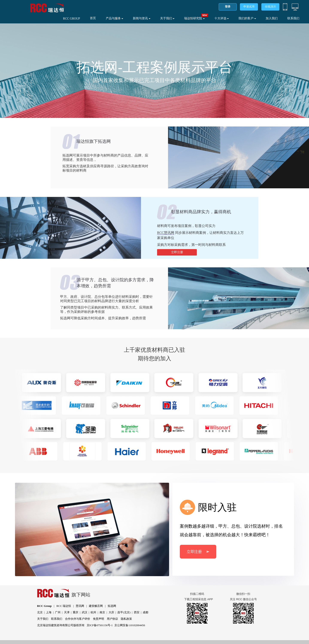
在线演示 (270, 7)
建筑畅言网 (96, 606)
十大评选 (222, 18)
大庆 (111, 612)
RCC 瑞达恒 (64, 606)
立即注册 (177, 252)
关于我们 (167, 18)
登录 (228, 7)
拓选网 (112, 606)
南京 (102, 612)
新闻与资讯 (142, 18)
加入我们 (272, 18)
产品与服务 (115, 18)
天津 (67, 612)
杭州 (93, 612)
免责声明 (98, 619)
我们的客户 (247, 18)
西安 (137, 612)
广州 (58, 612)
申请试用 (249, 7)
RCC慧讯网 (166, 233)
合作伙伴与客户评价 (78, 619)
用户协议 (112, 619)
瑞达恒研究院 (194, 18)
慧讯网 (80, 606)
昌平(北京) (124, 612)
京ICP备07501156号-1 (100, 625)
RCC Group (44, 606)
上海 (49, 612)
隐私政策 (126, 619)
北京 (40, 612)
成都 (145, 612)
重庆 (76, 612)
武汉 (85, 612)
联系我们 (293, 18)
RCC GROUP (72, 19)
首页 (93, 18)
